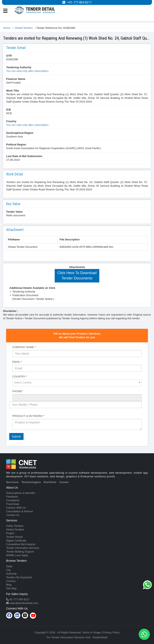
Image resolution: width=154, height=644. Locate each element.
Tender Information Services (23, 548)
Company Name (24, 347)
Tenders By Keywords (19, 577)
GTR (9, 56)
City (8, 570)
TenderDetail (100, 637)
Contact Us (13, 515)
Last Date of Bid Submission (24, 156)
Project (10, 533)
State (9, 566)
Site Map (11, 588)
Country (11, 121)
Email (17, 362)
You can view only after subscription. (28, 71)
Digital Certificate (16, 541)
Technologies (31, 482)
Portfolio (50, 482)
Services (12, 482)
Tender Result (14, 537)
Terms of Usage (91, 632)
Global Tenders (15, 530)
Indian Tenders (15, 526)
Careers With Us (16, 508)
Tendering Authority (19, 67)
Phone (18, 391)
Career (64, 482)
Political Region (16, 145)
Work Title (12, 91)
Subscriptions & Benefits (21, 493)
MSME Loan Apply (17, 555)
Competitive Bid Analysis (21, 544)
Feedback (12, 497)
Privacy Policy (111, 632)
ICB (8, 110)
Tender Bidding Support (20, 552)
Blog (9, 585)
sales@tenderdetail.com (23, 603)
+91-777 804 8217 (79, 2)
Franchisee (13, 504)
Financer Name (16, 79)
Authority (11, 574)
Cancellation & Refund (19, 511)
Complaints (13, 500)
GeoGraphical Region (20, 133)
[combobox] (77, 383)
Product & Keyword (28, 416)
